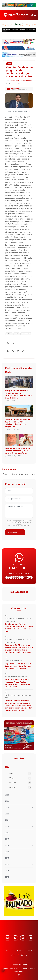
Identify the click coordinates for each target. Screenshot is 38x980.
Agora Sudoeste (26, 81)
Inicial (8, 950)
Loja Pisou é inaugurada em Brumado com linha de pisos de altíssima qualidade (18, 666)
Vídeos (14, 955)
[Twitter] (23, 938)
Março (20, 778)
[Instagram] (7, 938)
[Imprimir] (13, 343)
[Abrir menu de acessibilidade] (3, 970)
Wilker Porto (15, 81)
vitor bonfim (26, 334)
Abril (20, 774)
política (9, 334)
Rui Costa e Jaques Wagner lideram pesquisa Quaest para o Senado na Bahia (18, 451)
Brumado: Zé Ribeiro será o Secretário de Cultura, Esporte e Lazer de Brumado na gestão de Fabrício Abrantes (19, 649)
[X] (18, 351)
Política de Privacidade (14, 522)
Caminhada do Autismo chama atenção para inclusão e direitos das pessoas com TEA (19, 628)
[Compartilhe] (23, 351)
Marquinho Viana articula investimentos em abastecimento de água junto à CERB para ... (19, 394)
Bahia (9, 64)
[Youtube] (31, 938)
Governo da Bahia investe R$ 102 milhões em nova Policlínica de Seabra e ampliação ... (18, 423)
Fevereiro (20, 783)
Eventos (29, 950)
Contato (24, 955)
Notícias (18, 950)
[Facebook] (13, 351)
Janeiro (20, 787)
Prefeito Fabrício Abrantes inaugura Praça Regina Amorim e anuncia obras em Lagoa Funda (18, 683)
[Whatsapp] (8, 351)
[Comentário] (8, 343)
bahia (17, 334)
